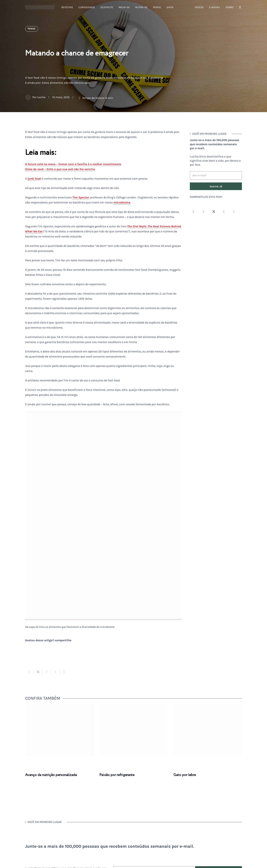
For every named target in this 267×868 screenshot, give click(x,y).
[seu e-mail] (216, 175)
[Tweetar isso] (38, 672)
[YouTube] (224, 212)
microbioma (122, 202)
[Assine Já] (216, 186)
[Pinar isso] (55, 672)
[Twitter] (214, 212)
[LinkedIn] (234, 212)
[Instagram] (193, 212)
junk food (34, 179)
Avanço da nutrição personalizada (51, 775)
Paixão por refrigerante (117, 775)
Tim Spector (81, 197)
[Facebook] (204, 212)
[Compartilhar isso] (29, 672)
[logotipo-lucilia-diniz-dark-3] (40, 7)
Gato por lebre (185, 775)
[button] (240, 7)
